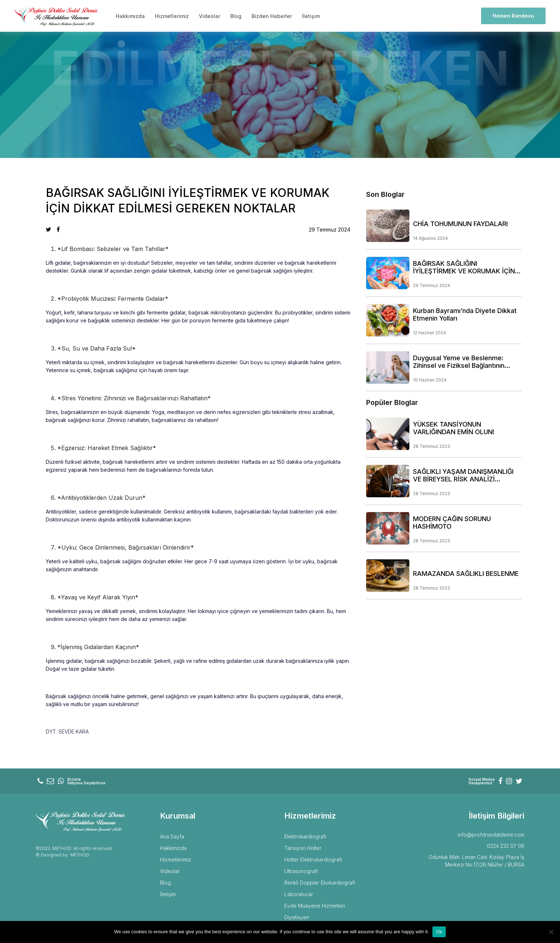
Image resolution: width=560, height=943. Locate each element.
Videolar (210, 16)
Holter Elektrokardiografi (313, 860)
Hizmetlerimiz (172, 16)
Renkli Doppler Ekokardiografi (320, 883)
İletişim (311, 16)
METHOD (80, 855)
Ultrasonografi (301, 871)
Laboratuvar (299, 894)
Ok (439, 932)
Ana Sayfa (172, 836)
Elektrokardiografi (305, 836)
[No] (551, 932)
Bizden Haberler (272, 16)
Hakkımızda (130, 16)
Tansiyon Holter (303, 848)
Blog (236, 16)
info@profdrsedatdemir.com (491, 835)
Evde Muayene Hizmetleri (315, 906)
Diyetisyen (297, 917)
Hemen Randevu (513, 16)
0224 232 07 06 (506, 846)
